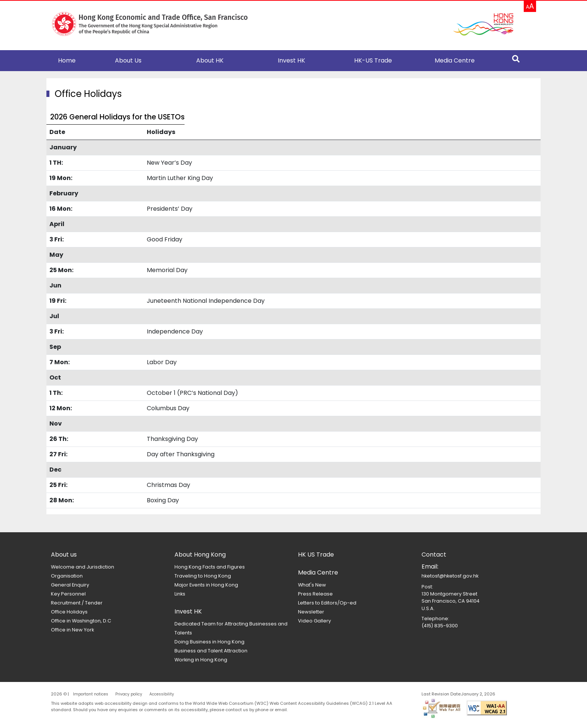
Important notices (91, 694)
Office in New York (72, 630)
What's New (312, 585)
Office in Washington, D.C (81, 621)
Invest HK (291, 60)
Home (67, 60)
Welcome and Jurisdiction (83, 567)
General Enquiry (70, 585)
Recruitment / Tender (77, 603)
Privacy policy (129, 694)
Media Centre (455, 60)
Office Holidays (69, 612)
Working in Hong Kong (201, 660)
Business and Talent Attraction (211, 651)
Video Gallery (314, 621)
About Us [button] (128, 60)
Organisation (67, 576)
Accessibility (162, 694)
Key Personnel (68, 594)
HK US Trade (316, 555)
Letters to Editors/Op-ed (327, 603)
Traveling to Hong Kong (203, 576)
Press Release (315, 594)
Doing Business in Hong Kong (209, 642)
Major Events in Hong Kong (206, 585)
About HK (210, 60)
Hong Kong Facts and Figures (210, 567)
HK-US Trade (373, 60)
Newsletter (311, 612)
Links (180, 594)
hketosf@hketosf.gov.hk (450, 576)
